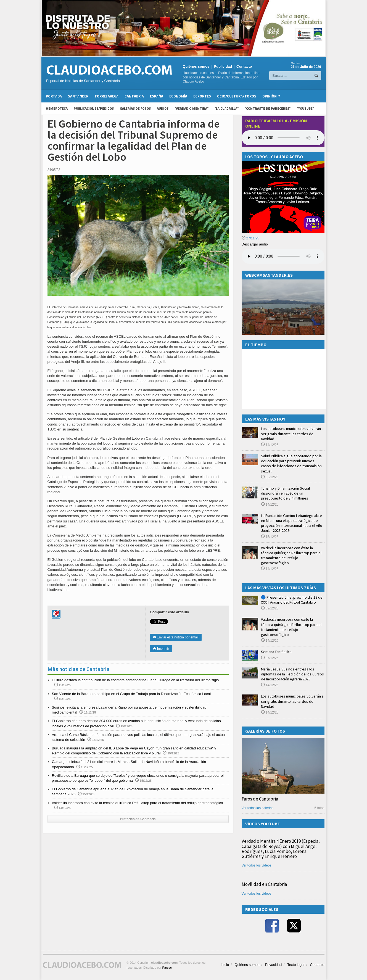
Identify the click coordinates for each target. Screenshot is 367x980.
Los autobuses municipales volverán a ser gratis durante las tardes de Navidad (292, 434)
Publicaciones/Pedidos (94, 108)
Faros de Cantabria (260, 799)
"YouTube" (305, 108)
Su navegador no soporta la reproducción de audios (283, 256)
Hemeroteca (57, 108)
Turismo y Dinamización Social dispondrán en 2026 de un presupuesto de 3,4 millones (285, 493)
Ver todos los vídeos (257, 865)
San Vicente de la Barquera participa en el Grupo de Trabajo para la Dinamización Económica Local (131, 694)
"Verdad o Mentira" (192, 108)
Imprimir (161, 649)
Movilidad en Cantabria (264, 884)
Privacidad (274, 965)
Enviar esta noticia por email (176, 637)
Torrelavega (106, 96)
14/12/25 (270, 445)
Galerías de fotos (135, 108)
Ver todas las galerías (258, 808)
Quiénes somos (196, 66)
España (157, 96)
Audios (163, 108)
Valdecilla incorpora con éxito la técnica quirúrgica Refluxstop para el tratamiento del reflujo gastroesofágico (138, 803)
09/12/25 (270, 608)
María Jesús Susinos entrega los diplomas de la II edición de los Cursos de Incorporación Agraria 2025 (292, 674)
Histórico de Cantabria (138, 819)
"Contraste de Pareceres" (268, 108)
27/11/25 (250, 238)
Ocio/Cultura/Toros (237, 96)
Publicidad (223, 66)
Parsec (167, 968)
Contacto (244, 66)
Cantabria (134, 96)
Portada (54, 96)
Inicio (225, 965)
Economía (178, 96)
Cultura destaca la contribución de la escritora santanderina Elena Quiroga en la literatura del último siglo (135, 680)
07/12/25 (270, 658)
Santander (78, 96)
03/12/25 (270, 477)
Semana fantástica (276, 652)
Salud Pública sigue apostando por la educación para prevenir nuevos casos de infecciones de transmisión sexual (291, 463)
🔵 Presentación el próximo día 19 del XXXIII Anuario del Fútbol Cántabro (292, 600)
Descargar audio (255, 244)
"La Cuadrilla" (227, 108)
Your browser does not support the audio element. (283, 138)
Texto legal (296, 965)
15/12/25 (270, 537)
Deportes (202, 96)
